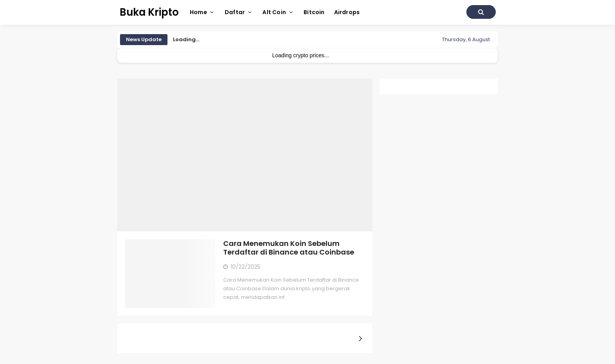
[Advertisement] (245, 155)
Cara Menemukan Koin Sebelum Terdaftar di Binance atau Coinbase (289, 248)
